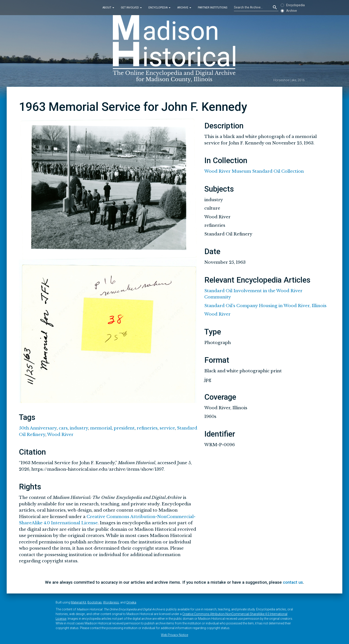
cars (63, 428)
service (167, 428)
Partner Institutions (213, 8)
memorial (101, 428)
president (124, 428)
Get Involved (131, 8)
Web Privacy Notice (174, 635)
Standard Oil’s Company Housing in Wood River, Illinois (265, 306)
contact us (293, 582)
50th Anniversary (38, 428)
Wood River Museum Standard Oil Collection (254, 171)
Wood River (60, 434)
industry (79, 428)
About (108, 8)
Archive (184, 8)
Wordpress (111, 602)
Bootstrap (95, 602)
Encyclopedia (159, 8)
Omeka (131, 602)
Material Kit (78, 602)
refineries (147, 428)
